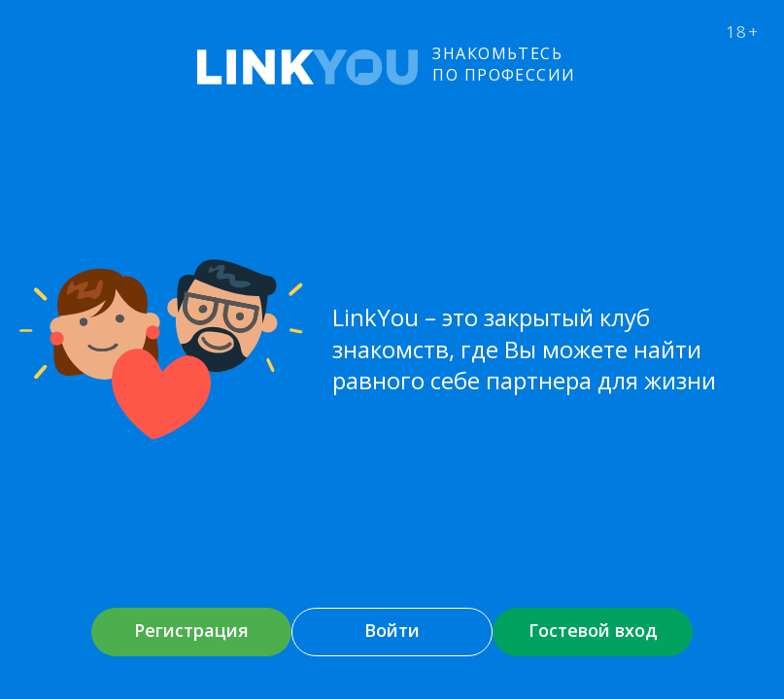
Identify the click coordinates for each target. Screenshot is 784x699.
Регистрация (191, 630)
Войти (392, 630)
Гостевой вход (593, 630)
